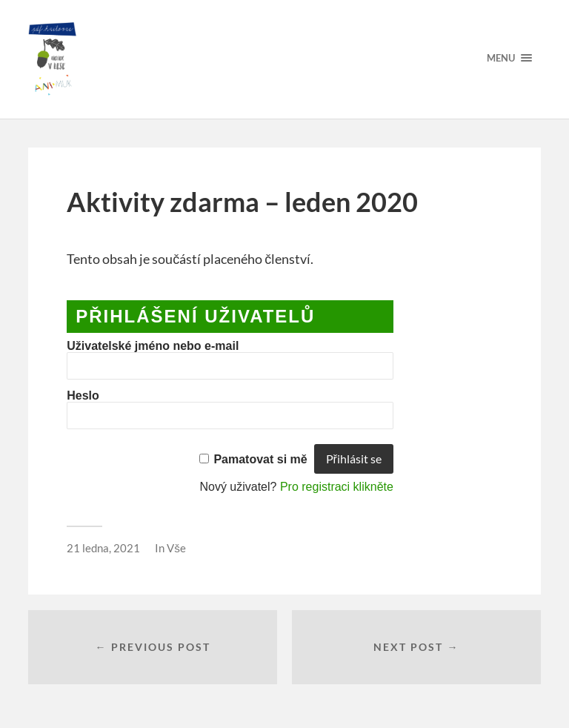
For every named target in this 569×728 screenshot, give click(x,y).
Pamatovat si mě (260, 459)
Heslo (83, 396)
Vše (176, 548)
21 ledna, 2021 (103, 548)
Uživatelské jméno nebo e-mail (153, 346)
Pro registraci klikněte (337, 487)
